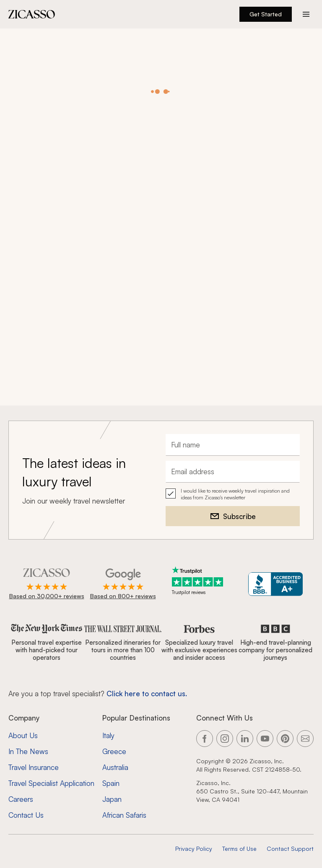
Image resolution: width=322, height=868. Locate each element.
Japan (112, 799)
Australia (115, 767)
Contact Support (290, 849)
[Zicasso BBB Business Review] (276, 584)
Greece (114, 751)
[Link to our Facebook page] (205, 739)
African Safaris (124, 815)
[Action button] (306, 14)
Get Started (266, 14)
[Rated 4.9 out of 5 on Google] (123, 584)
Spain (111, 783)
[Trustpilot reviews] (199, 581)
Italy (108, 735)
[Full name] (233, 445)
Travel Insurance (34, 767)
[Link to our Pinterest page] (285, 739)
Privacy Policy (194, 849)
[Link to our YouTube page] (265, 739)
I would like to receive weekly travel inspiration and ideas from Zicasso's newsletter (235, 494)
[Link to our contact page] (305, 739)
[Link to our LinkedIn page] (245, 739)
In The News (28, 751)
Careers (21, 799)
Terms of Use (239, 849)
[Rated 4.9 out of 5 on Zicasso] (47, 584)
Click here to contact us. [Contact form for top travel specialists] (147, 694)
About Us (23, 735)
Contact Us (26, 815)
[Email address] (233, 472)
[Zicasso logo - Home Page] (32, 14)
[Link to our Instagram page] (225, 739)
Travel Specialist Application (51, 783)
